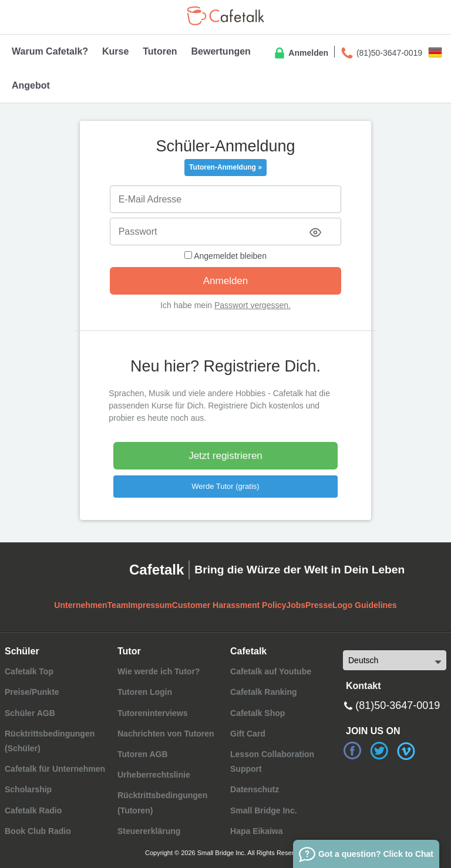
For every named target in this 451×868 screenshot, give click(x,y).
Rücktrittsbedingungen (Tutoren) (162, 803)
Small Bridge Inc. (264, 810)
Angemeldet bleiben (225, 256)
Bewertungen (221, 51)
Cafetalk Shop (258, 713)
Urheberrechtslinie (154, 775)
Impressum (150, 605)
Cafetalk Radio (33, 810)
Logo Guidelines (365, 605)
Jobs (296, 605)
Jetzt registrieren (225, 456)
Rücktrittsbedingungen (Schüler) (50, 741)
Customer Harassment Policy (229, 605)
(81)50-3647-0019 (381, 53)
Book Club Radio (38, 831)
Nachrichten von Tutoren (166, 734)
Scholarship (28, 789)
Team (118, 605)
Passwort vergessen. (253, 305)
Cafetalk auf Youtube (271, 671)
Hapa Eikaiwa (257, 831)
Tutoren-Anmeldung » (225, 167)
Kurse (115, 51)
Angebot (31, 85)
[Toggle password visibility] (315, 232)
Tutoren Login (145, 692)
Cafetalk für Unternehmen (55, 769)
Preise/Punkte (32, 692)
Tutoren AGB (143, 754)
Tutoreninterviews (153, 713)
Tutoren (160, 51)
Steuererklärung (149, 831)
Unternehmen (80, 605)
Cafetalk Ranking (264, 692)
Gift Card (248, 734)
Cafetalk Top (29, 671)
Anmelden (300, 53)
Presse (319, 605)
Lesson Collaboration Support (272, 761)
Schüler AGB (30, 713)
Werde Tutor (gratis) (225, 486)
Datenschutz (255, 789)
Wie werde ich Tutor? (159, 671)
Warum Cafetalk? (50, 51)
